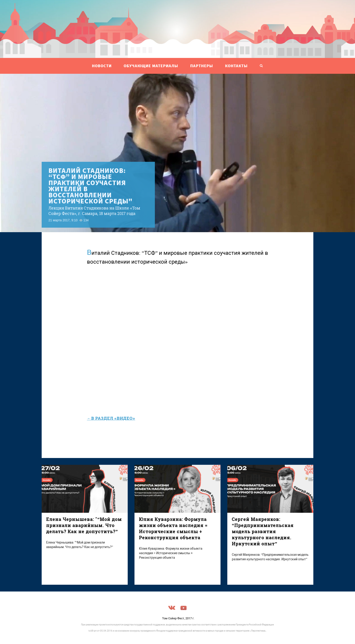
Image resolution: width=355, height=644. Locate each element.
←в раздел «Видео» (111, 418)
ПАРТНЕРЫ (202, 66)
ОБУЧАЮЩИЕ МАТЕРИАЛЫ (151, 66)
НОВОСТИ (102, 66)
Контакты (236, 66)
